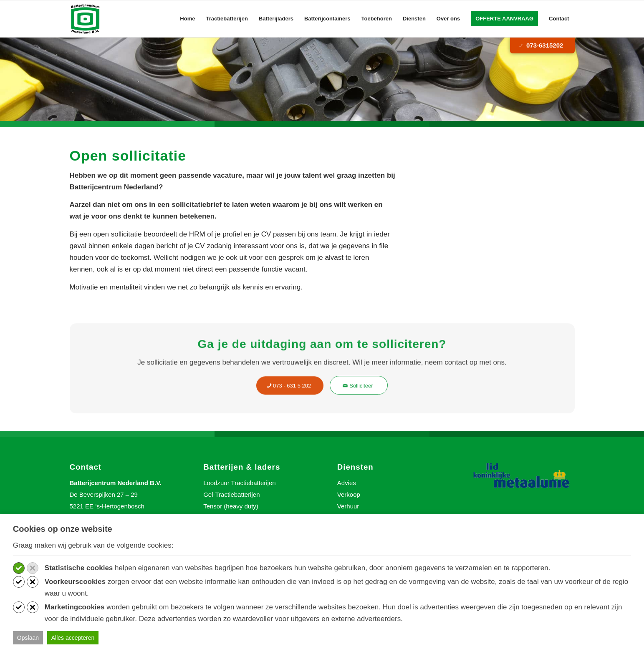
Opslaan (28, 638)
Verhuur (348, 506)
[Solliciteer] (359, 394)
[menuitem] (187, 19)
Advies (347, 483)
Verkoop (349, 494)
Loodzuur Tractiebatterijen (239, 483)
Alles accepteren (73, 638)
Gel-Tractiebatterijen (231, 494)
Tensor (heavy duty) (231, 506)
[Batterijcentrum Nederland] (86, 19)
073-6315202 (540, 45)
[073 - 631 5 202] (290, 394)
